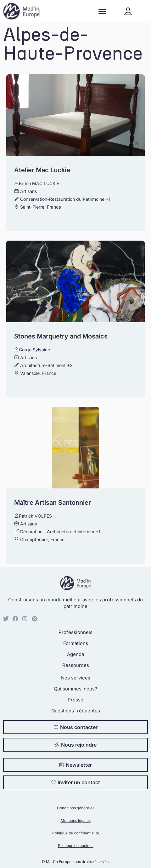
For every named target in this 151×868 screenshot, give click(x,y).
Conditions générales (76, 808)
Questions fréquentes (76, 711)
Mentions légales (76, 820)
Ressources (76, 665)
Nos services (76, 678)
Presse (75, 700)
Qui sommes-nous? (75, 689)
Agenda (75, 654)
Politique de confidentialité (76, 833)
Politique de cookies (76, 846)
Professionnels (75, 632)
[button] (102, 11)
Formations (76, 643)
